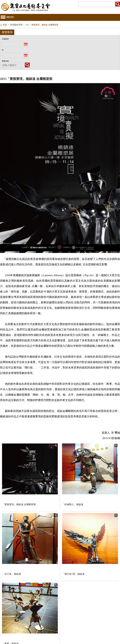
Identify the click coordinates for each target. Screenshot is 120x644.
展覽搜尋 (7, 32)
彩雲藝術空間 (16, 25)
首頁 (5, 25)
